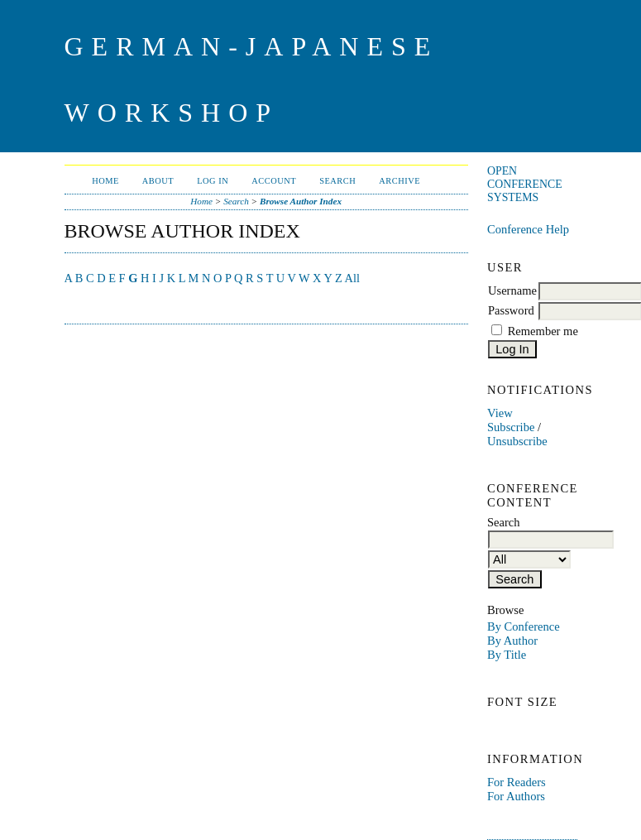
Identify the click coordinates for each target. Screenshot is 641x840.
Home (105, 181)
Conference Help (528, 229)
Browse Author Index (301, 201)
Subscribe (511, 427)
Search (337, 181)
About (158, 181)
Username (512, 290)
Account (274, 181)
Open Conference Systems (525, 184)
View (500, 413)
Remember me (543, 331)
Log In (213, 181)
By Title (507, 655)
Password (511, 310)
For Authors (516, 796)
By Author (512, 641)
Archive (399, 181)
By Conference (524, 626)
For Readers (517, 782)
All (352, 278)
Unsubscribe (517, 441)
